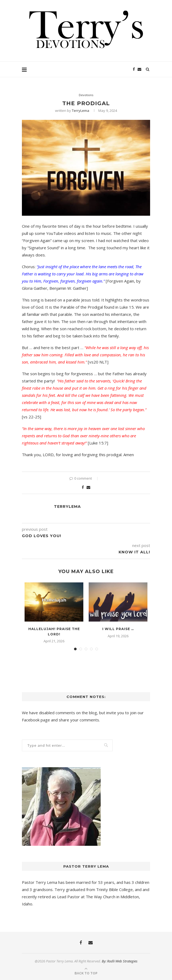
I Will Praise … (118, 629)
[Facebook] (134, 69)
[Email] (139, 69)
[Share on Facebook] (83, 487)
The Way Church (101, 897)
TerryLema (81, 111)
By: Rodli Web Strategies (120, 961)
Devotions (86, 95)
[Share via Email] (88, 487)
